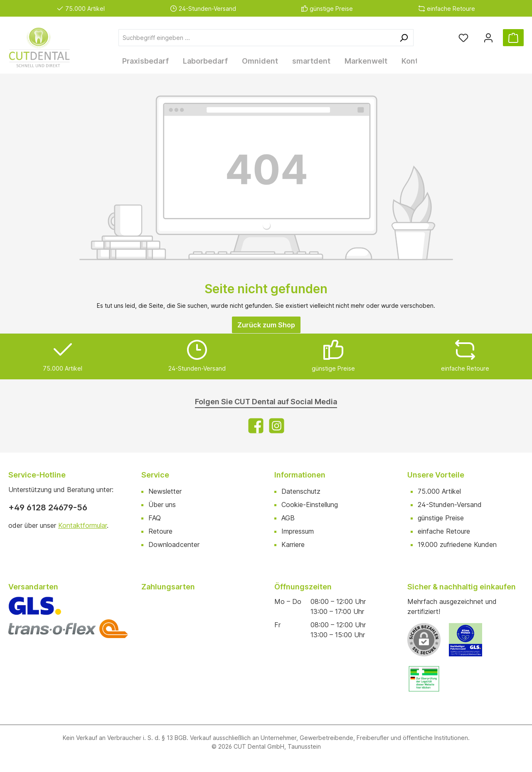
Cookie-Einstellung (310, 503)
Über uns (162, 503)
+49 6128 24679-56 (48, 506)
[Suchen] (404, 38)
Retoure (160, 530)
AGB (288, 516)
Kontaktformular (83, 524)
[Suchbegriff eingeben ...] (256, 38)
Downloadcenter (174, 543)
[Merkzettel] (463, 38)
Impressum (298, 530)
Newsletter (165, 490)
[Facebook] (256, 424)
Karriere (293, 543)
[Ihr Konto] (488, 38)
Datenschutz (301, 490)
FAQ (155, 516)
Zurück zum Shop (266, 323)
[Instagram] (277, 424)
